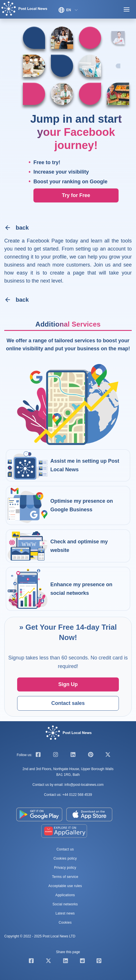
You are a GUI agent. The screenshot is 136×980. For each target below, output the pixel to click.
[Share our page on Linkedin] (66, 962)
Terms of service (65, 877)
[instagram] (56, 756)
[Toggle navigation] (127, 10)
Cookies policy (65, 858)
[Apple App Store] (90, 814)
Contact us (65, 849)
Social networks (65, 904)
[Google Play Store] (40, 814)
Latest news (65, 913)
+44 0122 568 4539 (77, 795)
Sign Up (68, 684)
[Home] (24, 10)
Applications (65, 895)
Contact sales (68, 703)
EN (65, 10)
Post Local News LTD (59, 936)
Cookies (65, 923)
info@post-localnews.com (84, 785)
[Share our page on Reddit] (82, 962)
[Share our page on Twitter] (48, 962)
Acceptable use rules (65, 886)
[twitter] (108, 756)
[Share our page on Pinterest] (99, 962)
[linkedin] (73, 756)
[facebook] (38, 756)
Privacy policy (65, 868)
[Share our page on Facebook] (31, 962)
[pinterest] (90, 756)
